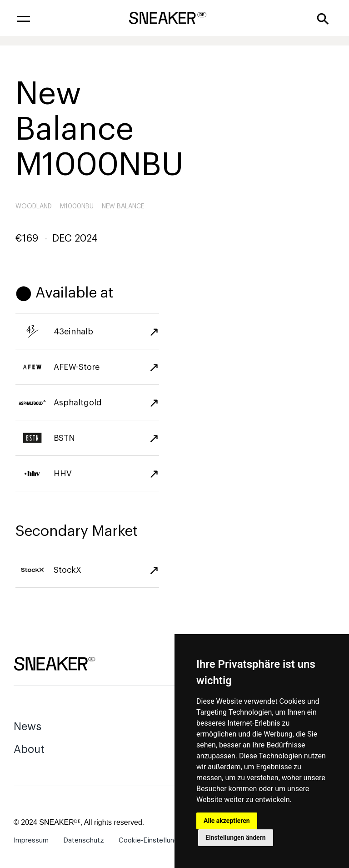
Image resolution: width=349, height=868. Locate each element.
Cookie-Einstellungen (152, 840)
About (29, 749)
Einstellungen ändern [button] (236, 838)
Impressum (31, 840)
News (27, 727)
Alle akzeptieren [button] (227, 821)
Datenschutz (84, 840)
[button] (24, 18)
